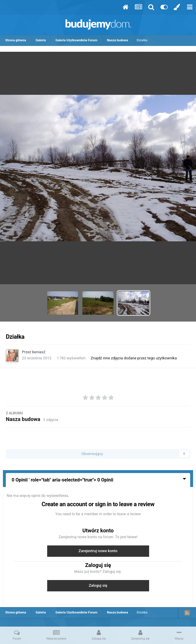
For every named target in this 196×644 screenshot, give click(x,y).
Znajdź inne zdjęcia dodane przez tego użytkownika (134, 358)
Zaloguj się (98, 585)
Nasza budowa (23, 419)
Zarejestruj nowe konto (98, 551)
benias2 (39, 352)
